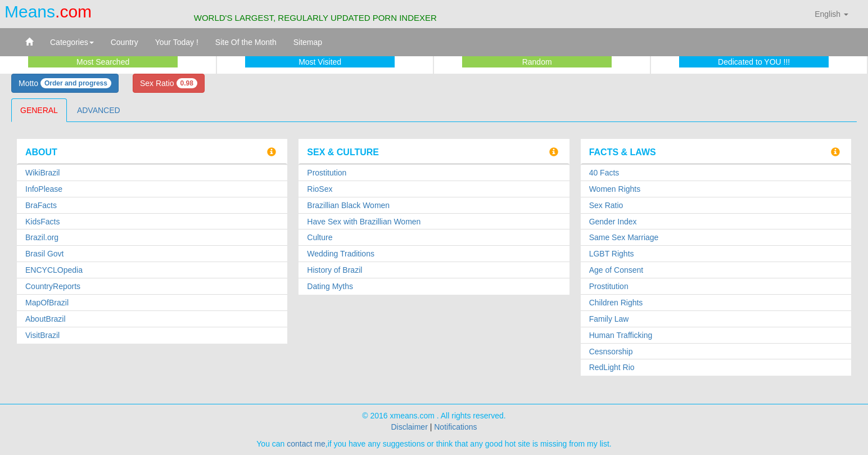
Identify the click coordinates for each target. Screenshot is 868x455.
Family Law (609, 319)
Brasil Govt (44, 254)
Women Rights (615, 189)
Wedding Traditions (341, 254)
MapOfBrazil (47, 303)
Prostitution (327, 173)
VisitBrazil (42, 335)
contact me (306, 444)
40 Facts (604, 173)
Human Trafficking (621, 335)
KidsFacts (42, 222)
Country (125, 42)
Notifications (455, 427)
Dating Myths (330, 286)
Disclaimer (409, 427)
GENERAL (39, 110)
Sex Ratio (169, 83)
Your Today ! (177, 42)
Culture (320, 237)
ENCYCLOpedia (54, 270)
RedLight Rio (612, 367)
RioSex (320, 189)
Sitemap (308, 42)
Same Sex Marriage (624, 237)
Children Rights (616, 303)
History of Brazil (334, 270)
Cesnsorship (611, 352)
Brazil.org (42, 237)
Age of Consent (616, 270)
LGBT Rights (612, 254)
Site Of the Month (246, 42)
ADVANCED (99, 110)
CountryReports (53, 286)
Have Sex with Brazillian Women (364, 222)
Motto (65, 83)
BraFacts (41, 205)
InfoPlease (44, 189)
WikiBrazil (42, 173)
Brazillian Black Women (348, 205)
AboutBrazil (46, 319)
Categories (72, 42)
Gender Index (613, 222)
